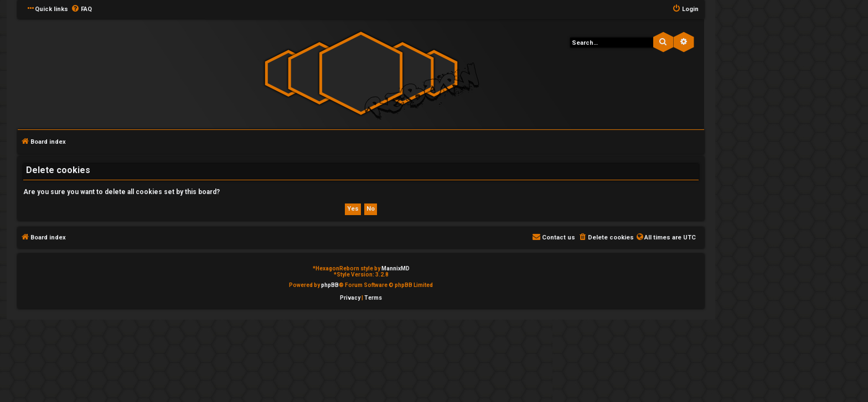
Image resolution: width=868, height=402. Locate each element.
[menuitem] (81, 9)
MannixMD (396, 268)
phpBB (330, 285)
